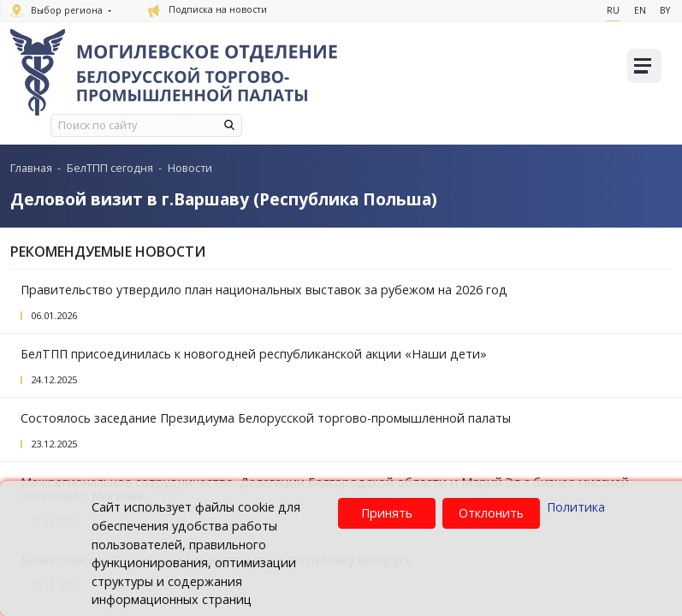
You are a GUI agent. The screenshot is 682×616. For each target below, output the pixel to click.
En (636, 10)
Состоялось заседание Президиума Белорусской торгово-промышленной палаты (266, 418)
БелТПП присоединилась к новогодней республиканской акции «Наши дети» (254, 354)
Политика (576, 507)
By (663, 10)
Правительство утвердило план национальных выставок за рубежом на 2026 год (264, 290)
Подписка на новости (208, 9)
